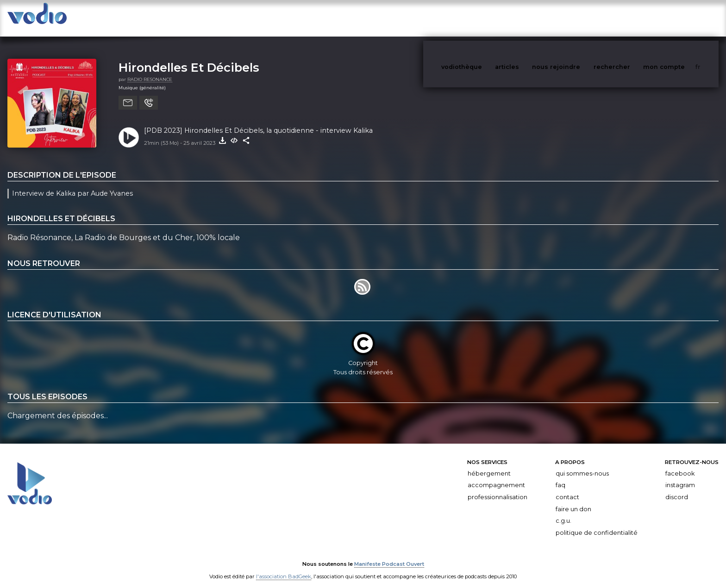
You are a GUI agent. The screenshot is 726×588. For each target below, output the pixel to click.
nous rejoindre (575, 18)
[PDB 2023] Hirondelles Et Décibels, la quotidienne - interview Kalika (258, 121)
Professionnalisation (498, 488)
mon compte (679, 18)
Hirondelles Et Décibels (189, 58)
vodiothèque (484, 18)
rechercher (629, 18)
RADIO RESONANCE (150, 70)
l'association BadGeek (284, 568)
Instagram (680, 476)
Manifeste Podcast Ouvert (389, 555)
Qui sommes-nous (582, 464)
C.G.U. (563, 511)
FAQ (560, 476)
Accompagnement (496, 476)
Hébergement (489, 464)
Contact (567, 488)
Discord (677, 488)
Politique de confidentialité (597, 523)
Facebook (680, 464)
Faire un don (573, 500)
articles (528, 18)
